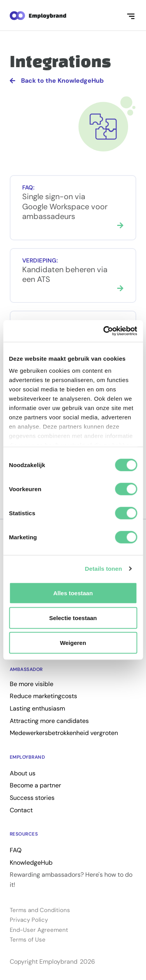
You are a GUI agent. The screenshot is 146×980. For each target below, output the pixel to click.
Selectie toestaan (73, 618)
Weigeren (73, 642)
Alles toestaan (73, 593)
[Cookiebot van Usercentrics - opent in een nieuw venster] (104, 331)
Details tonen (103, 569)
